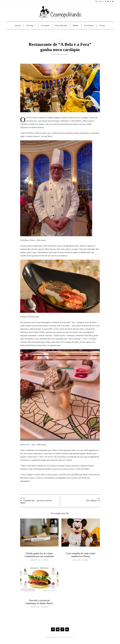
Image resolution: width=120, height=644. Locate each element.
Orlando (45, 26)
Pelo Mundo (61, 26)
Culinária (89, 26)
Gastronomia (60, 40)
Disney (30, 26)
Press (102, 26)
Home (18, 26)
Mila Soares (65, 54)
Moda (76, 26)
